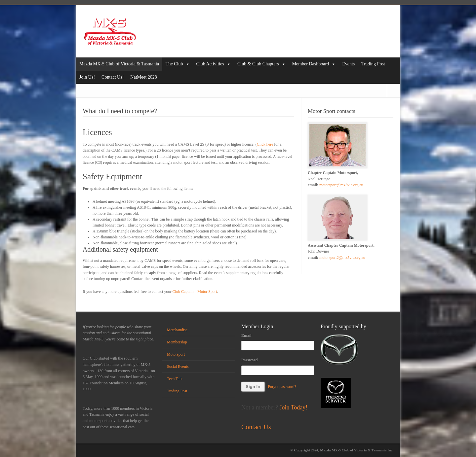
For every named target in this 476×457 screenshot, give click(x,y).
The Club (178, 64)
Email (246, 335)
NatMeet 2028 (143, 77)
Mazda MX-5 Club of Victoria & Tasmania (119, 64)
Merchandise (177, 330)
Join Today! (293, 407)
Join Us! (87, 77)
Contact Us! (113, 77)
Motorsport (176, 354)
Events (348, 64)
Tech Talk (175, 379)
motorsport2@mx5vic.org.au (342, 258)
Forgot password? (282, 387)
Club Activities (214, 64)
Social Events (178, 367)
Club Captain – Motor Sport (195, 292)
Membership (177, 342)
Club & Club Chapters (261, 64)
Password (249, 360)
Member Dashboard (314, 64)
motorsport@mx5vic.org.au (341, 185)
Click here (265, 144)
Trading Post (373, 64)
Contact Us (256, 427)
